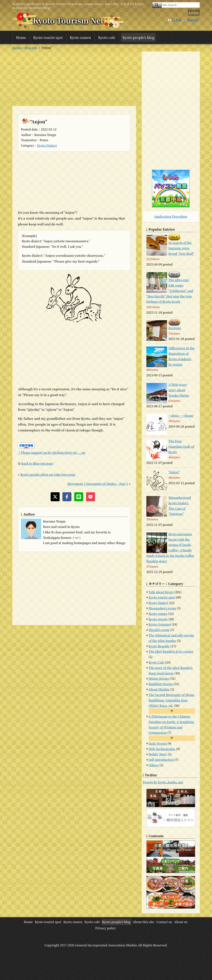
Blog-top (31, 48)
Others (154, 765)
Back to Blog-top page (37, 463)
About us (181, 922)
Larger (194, 13)
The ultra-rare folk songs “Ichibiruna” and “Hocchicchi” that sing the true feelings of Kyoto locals (170, 291)
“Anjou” (174, 472)
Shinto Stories (159, 678)
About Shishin (159, 689)
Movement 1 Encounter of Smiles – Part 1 (98, 484)
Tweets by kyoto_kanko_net (163, 782)
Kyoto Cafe (157, 662)
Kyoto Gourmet (160, 624)
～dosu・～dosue (181, 416)
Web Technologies (162, 749)
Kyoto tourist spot (48, 37)
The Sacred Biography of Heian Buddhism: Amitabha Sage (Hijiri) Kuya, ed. (172, 700)
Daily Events (158, 743)
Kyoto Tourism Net (68, 20)
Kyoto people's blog (138, 37)
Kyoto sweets (158, 619)
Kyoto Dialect (47, 145)
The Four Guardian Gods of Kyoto (181, 447)
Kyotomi (175, 328)
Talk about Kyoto (161, 592)
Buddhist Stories (161, 684)
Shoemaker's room (162, 608)
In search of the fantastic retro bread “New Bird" (181, 248)
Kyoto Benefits (159, 646)
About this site (143, 922)
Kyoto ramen (80, 37)
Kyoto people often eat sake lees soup (48, 475)
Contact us (164, 922)
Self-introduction (161, 760)
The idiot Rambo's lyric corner (171, 651)
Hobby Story (158, 754)
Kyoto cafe (107, 37)
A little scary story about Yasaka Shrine (179, 390)
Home (21, 37)
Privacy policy (106, 928)
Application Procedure (171, 216)
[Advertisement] (74, 78)
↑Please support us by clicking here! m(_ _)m (52, 453)
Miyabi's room (159, 630)
